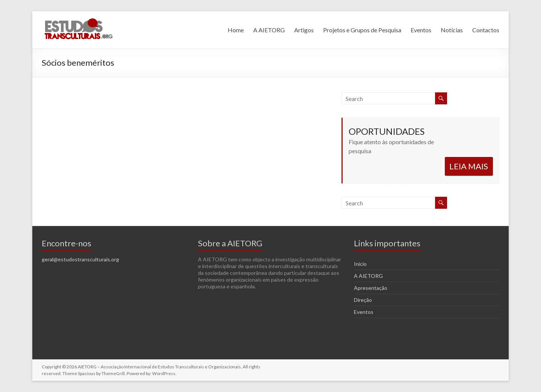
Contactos (486, 30)
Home (236, 30)
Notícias (452, 30)
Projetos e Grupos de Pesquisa (362, 30)
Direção (363, 300)
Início (360, 264)
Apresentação (371, 288)
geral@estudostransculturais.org (80, 259)
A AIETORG (269, 30)
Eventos (421, 30)
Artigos (304, 30)
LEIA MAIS (469, 166)
